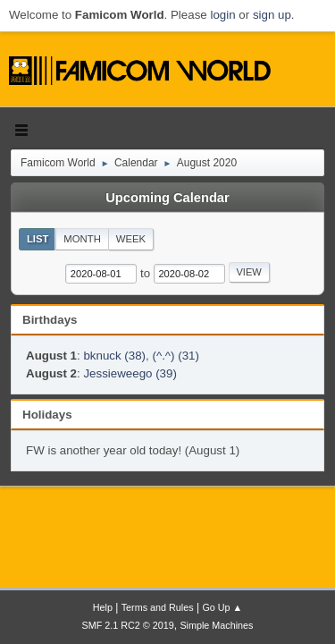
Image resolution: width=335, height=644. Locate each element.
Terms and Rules (158, 607)
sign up (272, 15)
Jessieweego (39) (130, 373)
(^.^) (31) (176, 356)
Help (103, 607)
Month (82, 239)
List (38, 239)
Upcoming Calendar (167, 198)
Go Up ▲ (222, 607)
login (222, 15)
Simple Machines (216, 625)
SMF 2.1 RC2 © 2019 (128, 625)
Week (131, 239)
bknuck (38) (114, 356)
